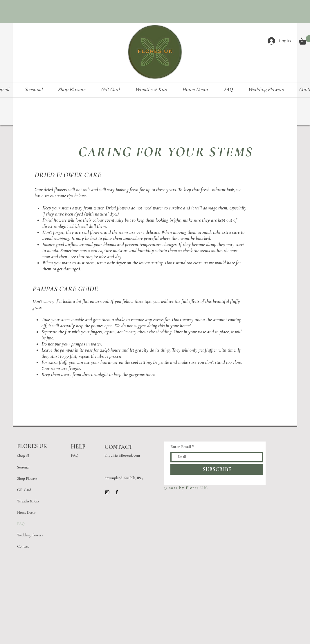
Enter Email (181, 447)
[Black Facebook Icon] (117, 492)
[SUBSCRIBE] (217, 470)
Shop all (23, 456)
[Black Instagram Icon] (107, 492)
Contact (23, 547)
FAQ (21, 524)
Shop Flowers (27, 479)
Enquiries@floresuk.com (122, 455)
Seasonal (23, 467)
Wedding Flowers (30, 535)
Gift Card (24, 490)
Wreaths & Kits (28, 501)
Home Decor (26, 513)
